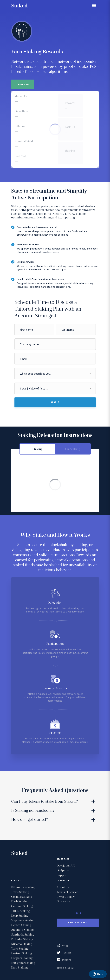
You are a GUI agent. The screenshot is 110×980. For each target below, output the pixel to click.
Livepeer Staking (22, 958)
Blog (62, 945)
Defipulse (63, 870)
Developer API (66, 866)
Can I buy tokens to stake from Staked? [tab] (44, 801)
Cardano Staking (22, 906)
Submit (55, 402)
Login (78, 913)
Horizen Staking (22, 953)
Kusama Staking (22, 944)
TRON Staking (20, 911)
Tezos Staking (20, 892)
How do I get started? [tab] (30, 819)
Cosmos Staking (22, 897)
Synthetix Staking (23, 934)
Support (62, 875)
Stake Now (23, 84)
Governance (65, 901)
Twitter (64, 953)
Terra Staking (20, 949)
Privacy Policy (66, 897)
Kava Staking (19, 967)
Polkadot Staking (22, 939)
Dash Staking (20, 901)
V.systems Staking (23, 920)
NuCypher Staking (23, 963)
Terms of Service (67, 892)
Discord (64, 960)
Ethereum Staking (23, 887)
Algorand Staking (22, 930)
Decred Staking (21, 925)
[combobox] (55, 374)
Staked (19, 6)
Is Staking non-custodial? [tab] (33, 810)
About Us (63, 887)
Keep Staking (20, 916)
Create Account (78, 922)
